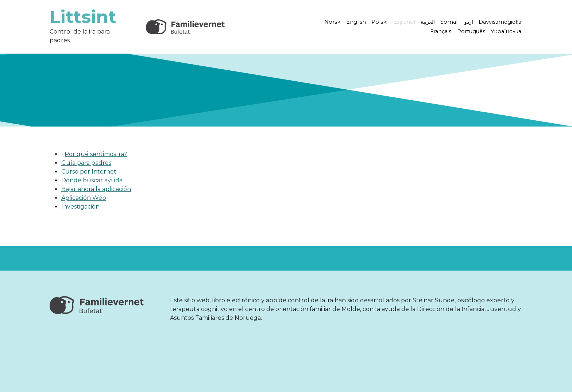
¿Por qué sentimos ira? (94, 154)
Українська (506, 31)
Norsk (332, 22)
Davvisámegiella (500, 22)
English (356, 22)
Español (404, 22)
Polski (379, 22)
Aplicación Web (84, 198)
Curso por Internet (89, 172)
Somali (449, 22)
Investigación (80, 207)
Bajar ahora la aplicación (96, 189)
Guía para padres (86, 163)
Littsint (83, 17)
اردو (469, 22)
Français (441, 31)
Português (471, 31)
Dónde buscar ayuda (92, 180)
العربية (428, 22)
